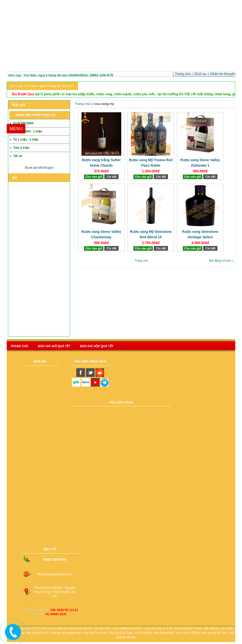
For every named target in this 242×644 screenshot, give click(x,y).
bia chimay (211, 628)
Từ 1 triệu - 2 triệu (26, 140)
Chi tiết (111, 177)
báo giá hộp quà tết (97, 346)
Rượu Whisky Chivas (188, 628)
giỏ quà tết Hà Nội (214, 633)
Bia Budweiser (164, 633)
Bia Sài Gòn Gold (121, 633)
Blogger (48, 168)
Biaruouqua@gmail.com (55, 574)
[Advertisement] (121, 37)
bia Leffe (227, 628)
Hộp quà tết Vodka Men (66, 633)
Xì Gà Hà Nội (143, 633)
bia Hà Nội (85, 628)
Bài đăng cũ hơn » (221, 261)
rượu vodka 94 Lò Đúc (127, 628)
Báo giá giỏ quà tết (54, 346)
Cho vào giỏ (94, 177)
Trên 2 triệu (21, 148)
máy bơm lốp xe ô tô (158, 628)
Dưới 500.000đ (23, 123)
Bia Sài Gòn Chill (96, 633)
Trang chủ (82, 104)
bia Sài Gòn (102, 628)
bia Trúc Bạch (67, 628)
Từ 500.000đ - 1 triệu (28, 131)
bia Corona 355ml (188, 633)
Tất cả (18, 156)
